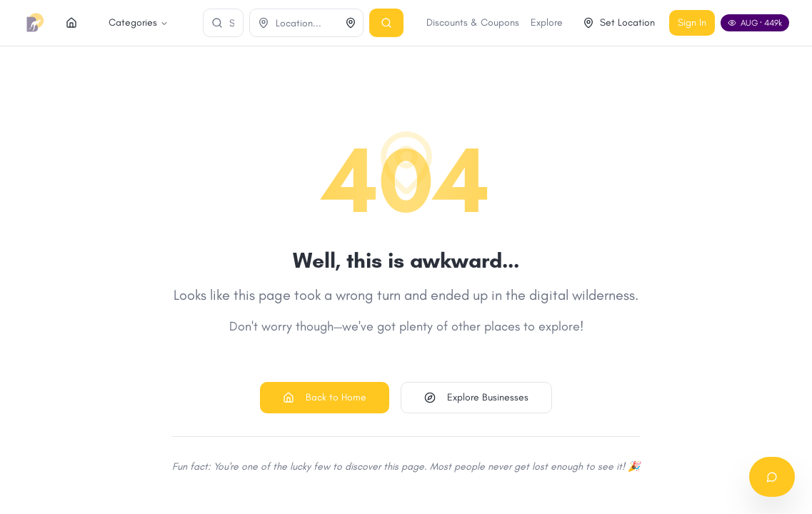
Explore (621, 22)
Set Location (693, 22)
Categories (116, 22)
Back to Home (325, 397)
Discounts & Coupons (547, 22)
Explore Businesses (476, 397)
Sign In (766, 22)
